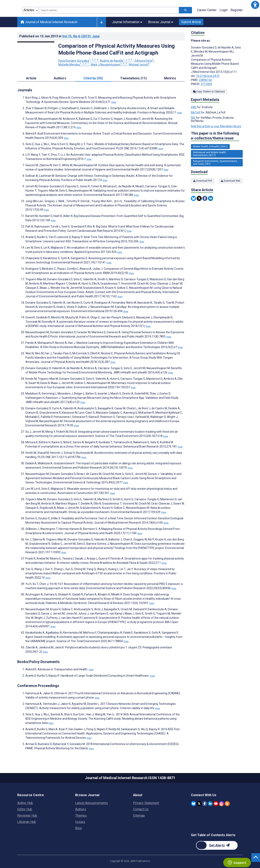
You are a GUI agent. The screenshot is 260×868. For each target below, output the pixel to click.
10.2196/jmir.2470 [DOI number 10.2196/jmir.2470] (208, 76)
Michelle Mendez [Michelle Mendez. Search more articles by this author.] (74, 65)
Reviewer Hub (27, 816)
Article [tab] (31, 78)
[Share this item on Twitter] (199, 198)
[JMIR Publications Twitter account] (199, 804)
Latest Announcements (92, 803)
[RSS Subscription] (227, 804)
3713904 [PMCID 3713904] (206, 84)
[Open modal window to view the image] (36, 42)
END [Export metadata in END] (194, 107)
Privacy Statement (146, 803)
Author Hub (25, 803)
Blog (78, 828)
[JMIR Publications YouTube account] (216, 804)
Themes (81, 816)
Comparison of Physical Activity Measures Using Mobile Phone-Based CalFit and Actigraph (116, 49)
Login (224, 10)
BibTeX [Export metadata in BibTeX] (196, 112)
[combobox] (109, 10)
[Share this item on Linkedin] (211, 198)
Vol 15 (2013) (81, 36)
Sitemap (139, 816)
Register (237, 10)
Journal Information (127, 22)
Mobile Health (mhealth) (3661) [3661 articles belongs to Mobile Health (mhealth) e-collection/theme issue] (210, 147)
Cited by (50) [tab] (93, 78)
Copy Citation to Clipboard (209, 92)
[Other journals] (101, 22)
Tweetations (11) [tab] (133, 78)
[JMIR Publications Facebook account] (205, 804)
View (114, 102)
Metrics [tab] (170, 78)
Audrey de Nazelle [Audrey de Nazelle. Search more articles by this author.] (116, 61)
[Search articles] (185, 10)
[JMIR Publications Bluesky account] (193, 804)
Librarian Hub (27, 822)
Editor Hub (25, 809)
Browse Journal (161, 22)
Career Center (207, 10)
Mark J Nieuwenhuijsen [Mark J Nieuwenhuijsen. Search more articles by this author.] (109, 65)
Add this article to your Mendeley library (216, 126)
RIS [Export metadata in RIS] (193, 118)
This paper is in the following (215, 136)
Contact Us (141, 809)
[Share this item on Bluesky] (193, 198)
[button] (255, 5)
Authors (81, 809)
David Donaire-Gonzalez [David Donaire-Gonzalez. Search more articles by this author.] (78, 61)
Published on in (60, 36)
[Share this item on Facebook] (205, 198)
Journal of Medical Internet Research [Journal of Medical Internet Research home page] (49, 22)
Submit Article (191, 22)
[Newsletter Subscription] (217, 845)
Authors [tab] (60, 78)
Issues (80, 822)
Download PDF (203, 181)
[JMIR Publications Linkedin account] (210, 804)
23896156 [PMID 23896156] (205, 80)
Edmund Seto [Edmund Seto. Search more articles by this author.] (144, 61)
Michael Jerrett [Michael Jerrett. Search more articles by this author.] (139, 65)
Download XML (231, 181)
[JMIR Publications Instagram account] (222, 804)
